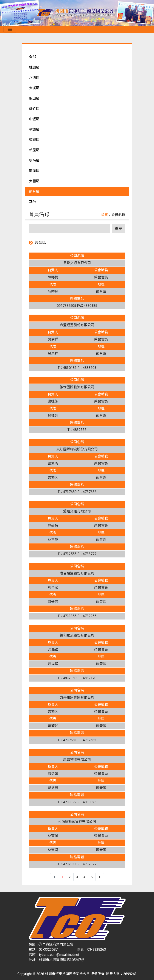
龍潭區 (34, 171)
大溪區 (34, 88)
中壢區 (34, 119)
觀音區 (34, 191)
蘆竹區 (34, 109)
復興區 (34, 140)
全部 (32, 57)
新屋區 (34, 150)
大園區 (34, 181)
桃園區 (34, 67)
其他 (32, 202)
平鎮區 (34, 129)
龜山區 (34, 98)
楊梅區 (34, 160)
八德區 (34, 78)
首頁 (105, 215)
